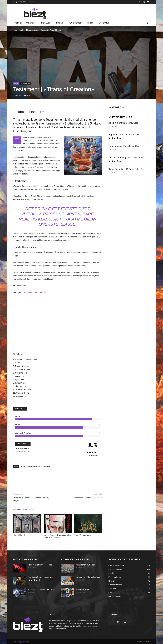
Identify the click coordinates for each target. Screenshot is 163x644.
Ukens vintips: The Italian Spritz (88, 577)
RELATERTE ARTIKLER (24, 509)
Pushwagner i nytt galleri (85, 565)
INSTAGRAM (116, 107)
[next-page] (59, 543)
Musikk (60, 23)
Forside (19, 23)
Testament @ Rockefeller (34, 292)
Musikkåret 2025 (82, 590)
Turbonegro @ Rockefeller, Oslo (124, 146)
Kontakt (33, 2)
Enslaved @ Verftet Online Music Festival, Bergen (31, 499)
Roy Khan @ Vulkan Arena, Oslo (124, 134)
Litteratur (105, 23)
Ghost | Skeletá (19, 535)
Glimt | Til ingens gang (83, 535)
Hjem (15, 30)
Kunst (91, 23)
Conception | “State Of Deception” (88, 498)
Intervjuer (46, 23)
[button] (147, 23)
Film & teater (76, 23)
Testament (46, 466)
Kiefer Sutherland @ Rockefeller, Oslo (127, 169)
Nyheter (31, 23)
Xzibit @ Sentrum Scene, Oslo (123, 123)
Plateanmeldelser (32, 30)
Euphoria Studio (24, 642)
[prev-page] (55, 543)
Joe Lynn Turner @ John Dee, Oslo (126, 158)
